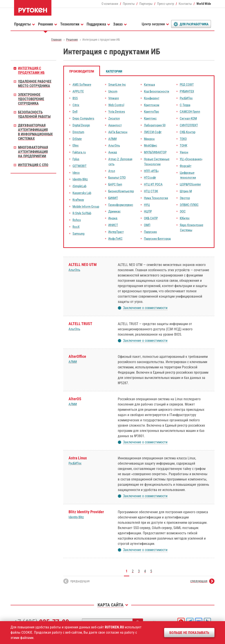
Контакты (185, 4)
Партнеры (146, 4)
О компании (110, 4)
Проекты (129, 4)
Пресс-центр (166, 4)
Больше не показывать (189, 633)
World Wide (204, 4)
